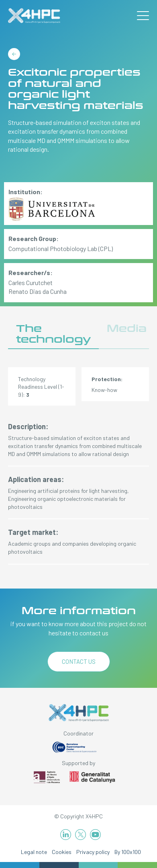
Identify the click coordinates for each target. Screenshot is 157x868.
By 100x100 (128, 852)
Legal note (34, 852)
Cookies (62, 852)
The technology (53, 334)
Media (127, 329)
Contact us (79, 661)
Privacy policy (93, 852)
